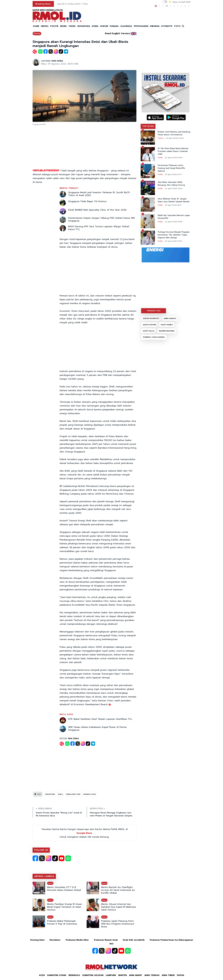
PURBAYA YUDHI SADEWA (154, 337)
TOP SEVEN (148, 126)
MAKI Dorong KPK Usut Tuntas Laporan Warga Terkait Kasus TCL (99, 228)
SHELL (61, 794)
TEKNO (72, 26)
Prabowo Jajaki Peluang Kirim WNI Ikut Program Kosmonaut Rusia (118, 924)
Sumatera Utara (57, 975)
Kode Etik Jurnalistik (134, 940)
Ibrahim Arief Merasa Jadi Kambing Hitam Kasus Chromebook (174, 133)
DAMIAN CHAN (89, 794)
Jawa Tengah (152, 975)
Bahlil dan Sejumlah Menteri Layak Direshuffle (174, 217)
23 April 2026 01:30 (173, 241)
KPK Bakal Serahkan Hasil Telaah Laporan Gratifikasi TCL (100, 719)
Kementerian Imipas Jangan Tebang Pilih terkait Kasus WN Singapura (101, 219)
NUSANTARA (84, 26)
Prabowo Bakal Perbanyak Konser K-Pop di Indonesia (62, 922)
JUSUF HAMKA (167, 325)
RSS (111, 944)
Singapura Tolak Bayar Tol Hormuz (87, 201)
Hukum (161, 138)
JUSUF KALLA (149, 331)
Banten (123, 975)
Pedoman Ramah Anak (106, 940)
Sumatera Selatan (93, 975)
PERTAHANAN (141, 26)
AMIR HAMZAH (170, 318)
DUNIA (95, 26)
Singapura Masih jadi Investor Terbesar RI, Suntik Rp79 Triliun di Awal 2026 (99, 194)
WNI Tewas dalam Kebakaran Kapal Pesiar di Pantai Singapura (97, 729)
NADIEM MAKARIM (167, 331)
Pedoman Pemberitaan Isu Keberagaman (171, 940)
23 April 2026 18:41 (173, 205)
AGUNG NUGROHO (151, 318)
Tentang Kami (37, 940)
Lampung (111, 975)
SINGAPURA (50, 794)
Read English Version (117, 33)
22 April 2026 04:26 (174, 158)
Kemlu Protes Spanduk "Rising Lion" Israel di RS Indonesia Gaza (59, 814)
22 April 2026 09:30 (174, 188)
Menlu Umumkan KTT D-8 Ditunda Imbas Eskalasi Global (64, 889)
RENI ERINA (57, 61)
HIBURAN (155, 26)
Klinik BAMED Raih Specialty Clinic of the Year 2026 (97, 210)
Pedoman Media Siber (77, 940)
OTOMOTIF (167, 26)
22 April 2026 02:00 (175, 138)
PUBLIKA (114, 26)
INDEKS (45, 26)
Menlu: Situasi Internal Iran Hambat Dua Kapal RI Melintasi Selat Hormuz (119, 907)
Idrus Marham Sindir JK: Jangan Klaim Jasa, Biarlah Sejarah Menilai (174, 200)
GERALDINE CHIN (73, 794)
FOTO (177, 26)
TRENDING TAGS (154, 311)
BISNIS (63, 26)
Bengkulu (74, 975)
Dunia (37, 33)
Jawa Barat (136, 975)
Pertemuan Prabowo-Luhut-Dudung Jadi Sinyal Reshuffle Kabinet (171, 168)
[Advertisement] (84, 147)
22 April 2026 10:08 (174, 222)
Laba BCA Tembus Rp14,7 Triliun (73, 4)
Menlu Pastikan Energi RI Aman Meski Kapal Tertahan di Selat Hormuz (65, 907)
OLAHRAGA (126, 26)
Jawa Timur (168, 975)
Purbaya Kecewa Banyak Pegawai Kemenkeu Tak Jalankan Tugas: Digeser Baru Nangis (174, 235)
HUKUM (104, 26)
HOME (36, 26)
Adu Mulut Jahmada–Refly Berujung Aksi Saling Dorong (171, 184)
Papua (181, 975)
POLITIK (54, 26)
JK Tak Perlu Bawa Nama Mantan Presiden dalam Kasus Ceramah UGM (173, 151)
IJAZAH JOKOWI (150, 325)
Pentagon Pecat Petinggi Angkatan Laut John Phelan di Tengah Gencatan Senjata (111, 814)
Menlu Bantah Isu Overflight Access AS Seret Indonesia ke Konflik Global (118, 890)
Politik (160, 158)
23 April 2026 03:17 (173, 174)
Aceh (42, 975)
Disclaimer (55, 940)
